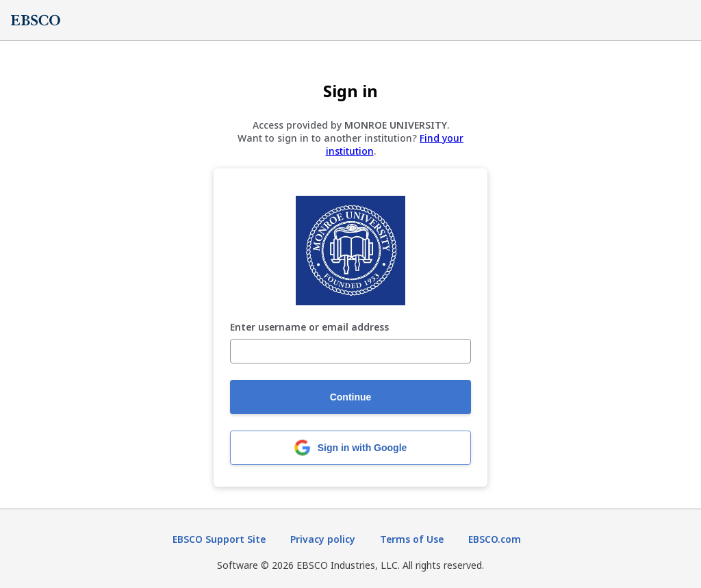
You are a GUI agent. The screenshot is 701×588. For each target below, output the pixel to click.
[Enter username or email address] (350, 351)
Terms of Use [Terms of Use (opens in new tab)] (412, 539)
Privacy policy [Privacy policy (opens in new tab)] (323, 539)
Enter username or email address (309, 328)
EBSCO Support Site (219, 539)
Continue (351, 397)
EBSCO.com (495, 539)
